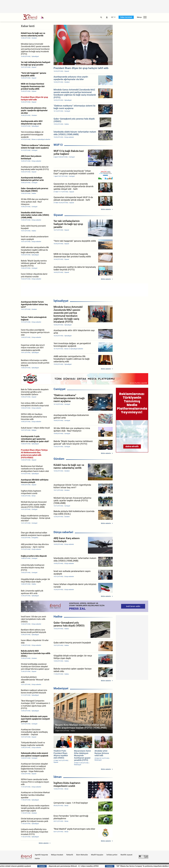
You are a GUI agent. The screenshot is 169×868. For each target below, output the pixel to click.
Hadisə (58, 617)
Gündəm (59, 459)
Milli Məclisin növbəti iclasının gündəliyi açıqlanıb (28, 866)
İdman (58, 777)
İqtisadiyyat (61, 301)
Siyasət (58, 215)
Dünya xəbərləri (63, 532)
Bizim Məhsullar (82, 855)
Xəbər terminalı (126, 17)
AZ (112, 17)
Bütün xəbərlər (106, 209)
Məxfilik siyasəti (126, 855)
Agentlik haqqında (41, 855)
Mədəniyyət (61, 688)
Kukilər (37, 859)
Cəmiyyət (59, 389)
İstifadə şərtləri (112, 855)
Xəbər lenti (28, 26)
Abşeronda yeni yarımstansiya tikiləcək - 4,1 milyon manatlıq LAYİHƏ (89, 866)
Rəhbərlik (70, 855)
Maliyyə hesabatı (57, 855)
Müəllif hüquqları (97, 855)
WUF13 (58, 145)
